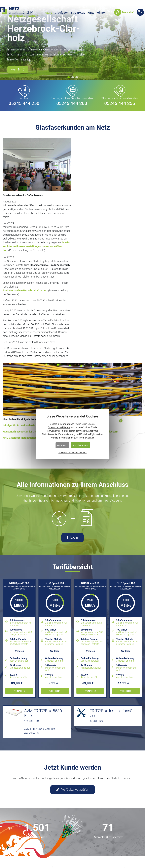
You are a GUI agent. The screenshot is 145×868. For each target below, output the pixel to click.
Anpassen (62, 445)
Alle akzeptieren (80, 445)
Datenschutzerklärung (59, 427)
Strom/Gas (78, 13)
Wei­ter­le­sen (19, 691)
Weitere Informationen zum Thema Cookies (72, 438)
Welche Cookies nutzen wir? (73, 453)
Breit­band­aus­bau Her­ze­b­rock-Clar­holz (26, 290)
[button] (69, 77)
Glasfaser (61, 13)
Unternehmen (97, 13)
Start (49, 13)
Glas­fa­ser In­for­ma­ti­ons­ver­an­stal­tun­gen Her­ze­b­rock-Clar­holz (37, 246)
